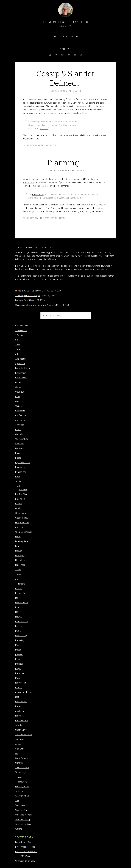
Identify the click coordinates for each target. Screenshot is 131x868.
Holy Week (20, 560)
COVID (18, 430)
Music (18, 631)
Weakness (20, 805)
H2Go (18, 537)
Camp (18, 387)
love (17, 607)
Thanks (19, 777)
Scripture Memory (24, 735)
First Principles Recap (25, 847)
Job (17, 579)
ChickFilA (23, 490)
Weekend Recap (23, 819)
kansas (19, 589)
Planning (39, 218)
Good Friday (21, 513)
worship (19, 829)
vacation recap (22, 791)
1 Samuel (20, 335)
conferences (21, 420)
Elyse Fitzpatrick (23, 463)
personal (19, 655)
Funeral (19, 504)
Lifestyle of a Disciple (25, 842)
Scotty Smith (21, 730)
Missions (19, 626)
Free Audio (20, 499)
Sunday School (22, 768)
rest (17, 697)
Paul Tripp (20, 645)
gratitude (19, 527)
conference (21, 415)
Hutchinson (20, 565)
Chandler (19, 401)
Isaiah (18, 570)
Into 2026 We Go (23, 856)
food (18, 486)
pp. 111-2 (44, 129)
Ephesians (20, 467)
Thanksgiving (21, 782)
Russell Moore (22, 720)
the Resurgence (69, 179)
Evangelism (21, 472)
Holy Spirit (20, 556)
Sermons (19, 739)
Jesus (18, 574)
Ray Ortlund (21, 683)
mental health (21, 622)
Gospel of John (22, 523)
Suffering (19, 763)
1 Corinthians (21, 331)
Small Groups (21, 758)
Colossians (20, 411)
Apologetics (21, 359)
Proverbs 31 (68, 103)
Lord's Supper (22, 603)
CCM (17, 397)
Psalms (19, 678)
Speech (53, 145)
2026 (18, 345)
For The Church (22, 494)
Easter (18, 453)
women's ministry (23, 824)
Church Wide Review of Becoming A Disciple (36, 305)
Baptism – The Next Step (27, 852)
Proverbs (40, 145)
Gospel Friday (22, 518)
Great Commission (24, 532)
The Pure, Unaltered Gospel (28, 296)
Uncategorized (22, 786)
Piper (18, 659)
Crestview (20, 434)
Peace (18, 650)
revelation (20, 711)
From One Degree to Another (66, 22)
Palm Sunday (21, 636)
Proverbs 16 (54, 186)
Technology (21, 772)
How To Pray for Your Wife (66, 99)
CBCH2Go (20, 392)
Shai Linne (20, 749)
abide (18, 349)
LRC (17, 612)
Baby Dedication (23, 368)
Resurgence (61, 218)
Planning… (66, 162)
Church (18, 406)
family (18, 481)
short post (32, 205)
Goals (18, 508)
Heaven (19, 551)
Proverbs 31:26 (81, 103)
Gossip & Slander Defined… (66, 78)
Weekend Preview (24, 815)
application (20, 364)
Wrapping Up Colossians (26, 861)
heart (18, 546)
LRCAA (18, 617)
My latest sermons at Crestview (39, 291)
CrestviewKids (22, 439)
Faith (18, 477)
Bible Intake (21, 373)
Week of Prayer (22, 810)
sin (47, 145)
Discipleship (21, 448)
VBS (17, 801)
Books (18, 382)
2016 (18, 340)
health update (22, 541)
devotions (20, 444)
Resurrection (21, 702)
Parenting (20, 640)
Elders (18, 458)
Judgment (20, 584)
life (17, 598)
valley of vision (22, 796)
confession (20, 425)
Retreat (19, 706)
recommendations (24, 692)
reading (19, 687)
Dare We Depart (23, 300)
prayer (18, 669)
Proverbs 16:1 (30, 186)
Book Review (21, 378)
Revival (19, 716)
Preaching (20, 673)
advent (18, 354)
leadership (20, 593)
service (19, 744)
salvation (19, 725)
